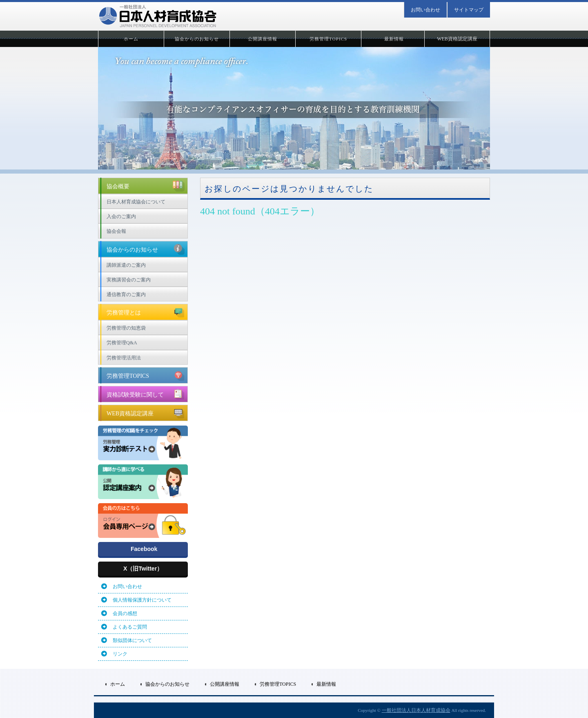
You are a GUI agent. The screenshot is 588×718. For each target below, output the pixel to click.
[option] (294, 107)
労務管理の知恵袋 (126, 328)
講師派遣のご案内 (126, 265)
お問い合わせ (425, 10)
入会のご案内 (121, 216)
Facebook (144, 549)
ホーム (131, 39)
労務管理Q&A (122, 343)
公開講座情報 (263, 39)
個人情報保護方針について (142, 600)
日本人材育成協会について (136, 202)
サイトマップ (469, 10)
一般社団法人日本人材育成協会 (416, 710)
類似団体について (132, 640)
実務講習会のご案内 (129, 280)
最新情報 (394, 39)
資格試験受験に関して (146, 394)
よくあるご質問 (130, 627)
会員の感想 (125, 613)
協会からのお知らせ (197, 39)
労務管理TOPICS (329, 39)
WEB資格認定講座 (457, 39)
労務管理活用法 (124, 358)
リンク (120, 654)
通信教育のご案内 (126, 294)
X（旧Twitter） (143, 569)
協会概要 (146, 185)
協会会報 (116, 231)
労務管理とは (146, 312)
